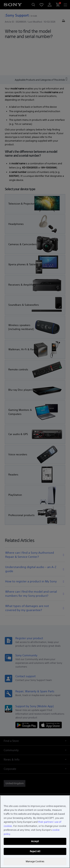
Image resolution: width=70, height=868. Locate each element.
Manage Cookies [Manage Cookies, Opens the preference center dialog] (35, 861)
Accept (35, 841)
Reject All (35, 851)
